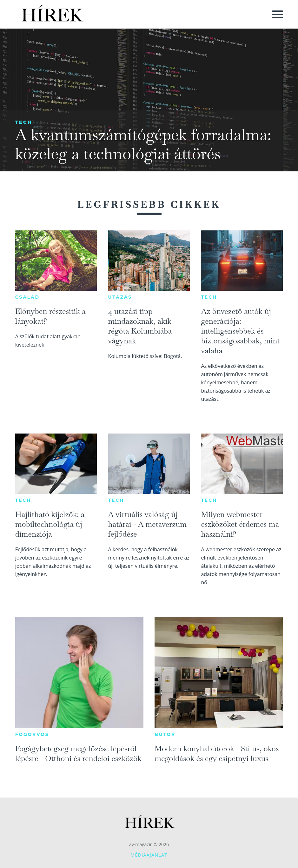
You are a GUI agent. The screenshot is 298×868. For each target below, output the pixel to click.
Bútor (165, 734)
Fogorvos (32, 734)
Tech (24, 122)
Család (27, 297)
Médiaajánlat (149, 855)
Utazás (120, 297)
